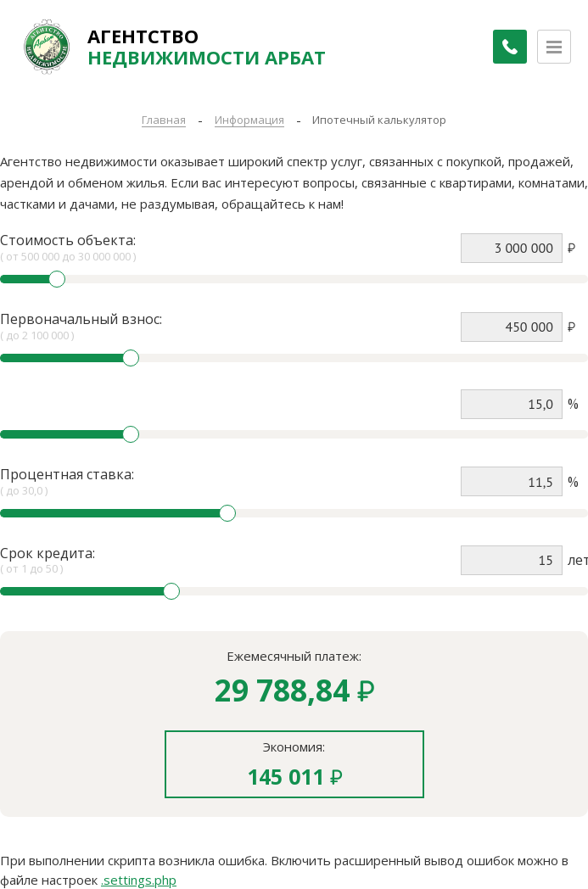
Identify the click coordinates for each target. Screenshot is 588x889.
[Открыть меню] (554, 47)
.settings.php (139, 880)
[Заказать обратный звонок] (503, 47)
